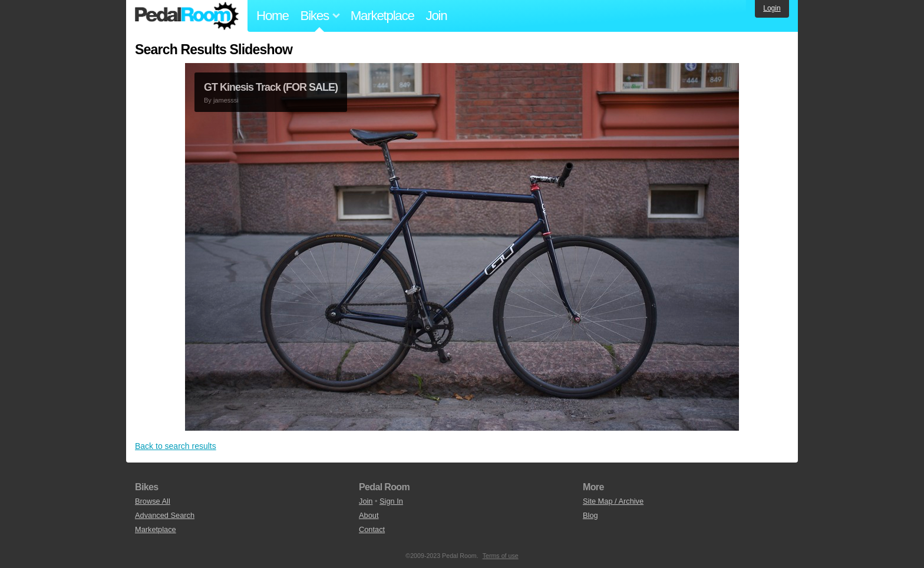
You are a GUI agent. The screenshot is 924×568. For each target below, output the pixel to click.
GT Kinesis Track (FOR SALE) (271, 87)
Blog (590, 515)
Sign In (391, 501)
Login (772, 8)
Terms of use (501, 556)
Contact (372, 529)
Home (273, 16)
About (369, 515)
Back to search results (176, 446)
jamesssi (226, 100)
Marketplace (382, 16)
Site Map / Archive (613, 501)
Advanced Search (165, 515)
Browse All (153, 501)
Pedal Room (187, 16)
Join (437, 16)
